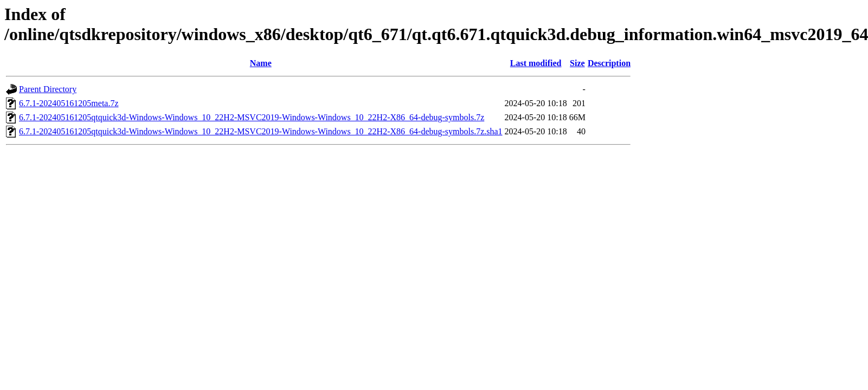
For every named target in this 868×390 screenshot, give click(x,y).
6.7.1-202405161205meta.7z (69, 103)
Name (261, 63)
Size (577, 63)
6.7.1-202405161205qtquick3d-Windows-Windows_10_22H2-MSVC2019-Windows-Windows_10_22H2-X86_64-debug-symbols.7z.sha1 (261, 131)
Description (609, 63)
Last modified (536, 63)
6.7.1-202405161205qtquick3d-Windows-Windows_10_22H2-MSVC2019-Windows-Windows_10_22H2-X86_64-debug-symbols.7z (252, 117)
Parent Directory (48, 89)
